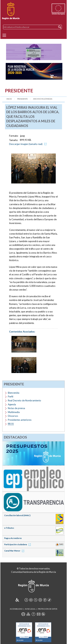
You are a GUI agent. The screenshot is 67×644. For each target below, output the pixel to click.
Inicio (9, 99)
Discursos (13, 416)
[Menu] (4, 35)
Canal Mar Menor (15, 551)
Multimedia (14, 412)
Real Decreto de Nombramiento (24, 400)
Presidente (22, 99)
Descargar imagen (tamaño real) (28, 144)
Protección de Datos (48, 609)
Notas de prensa (16, 408)
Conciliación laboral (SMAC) (17, 515)
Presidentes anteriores (20, 420)
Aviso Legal (30, 609)
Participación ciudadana (18, 544)
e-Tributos (9, 528)
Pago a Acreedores (13, 538)
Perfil (11, 397)
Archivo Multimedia (43, 99)
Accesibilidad (16, 609)
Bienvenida (14, 393)
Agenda (12, 404)
